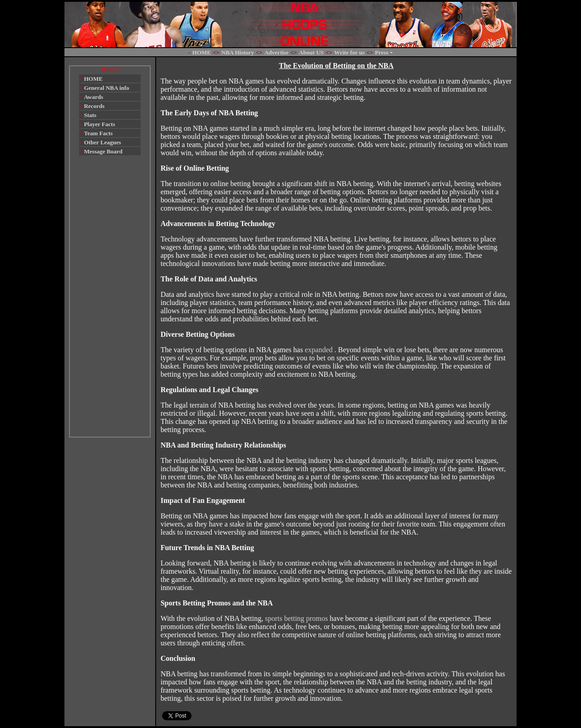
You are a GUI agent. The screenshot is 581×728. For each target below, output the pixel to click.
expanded (319, 350)
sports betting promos (297, 618)
